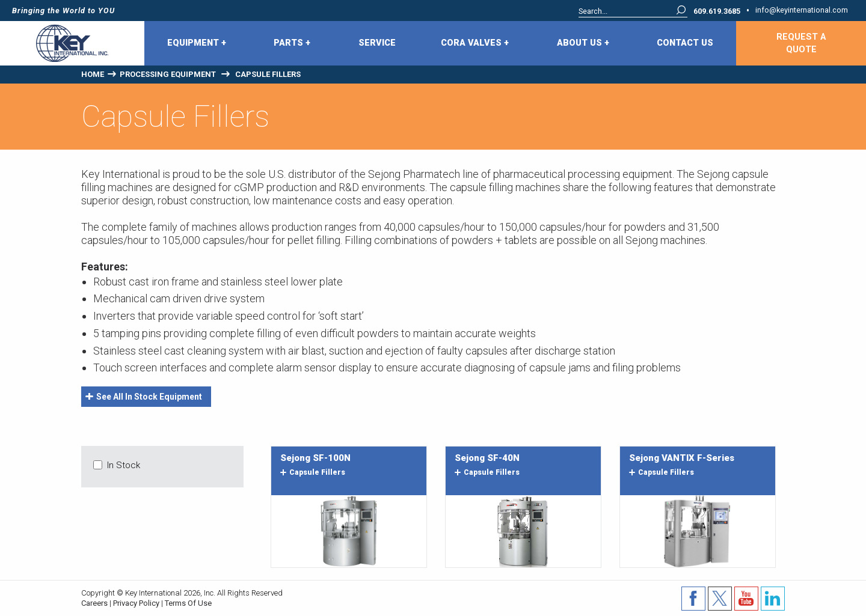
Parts (292, 43)
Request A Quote (801, 44)
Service (377, 43)
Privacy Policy (136, 603)
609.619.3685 (717, 12)
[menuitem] (198, 43)
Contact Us (685, 43)
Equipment (197, 43)
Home (93, 74)
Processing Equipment (168, 74)
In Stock (124, 465)
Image (349, 531)
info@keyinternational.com (802, 11)
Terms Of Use (188, 603)
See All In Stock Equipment (144, 397)
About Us (583, 43)
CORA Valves (475, 43)
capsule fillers (313, 472)
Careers (94, 603)
